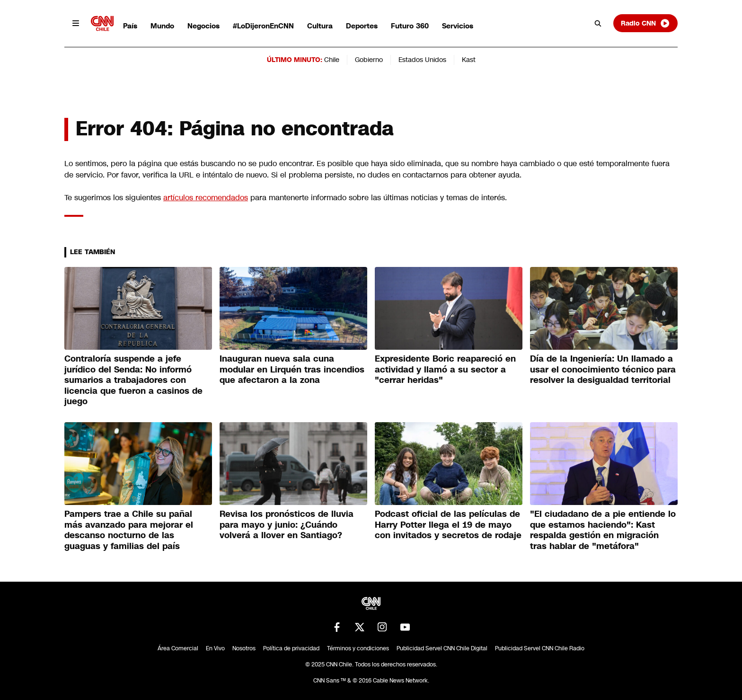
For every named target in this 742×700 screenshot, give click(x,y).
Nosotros (244, 648)
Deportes (362, 26)
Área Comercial (178, 648)
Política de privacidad (291, 648)
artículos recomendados (206, 198)
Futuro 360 (410, 26)
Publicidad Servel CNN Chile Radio (540, 648)
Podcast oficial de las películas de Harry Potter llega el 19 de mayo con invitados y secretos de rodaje (448, 525)
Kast (469, 60)
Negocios (203, 26)
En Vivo (215, 648)
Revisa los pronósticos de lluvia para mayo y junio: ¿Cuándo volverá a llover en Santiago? (287, 525)
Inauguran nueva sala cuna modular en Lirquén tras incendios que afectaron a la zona (292, 369)
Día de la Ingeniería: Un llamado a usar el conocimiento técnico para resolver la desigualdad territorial (603, 369)
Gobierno (369, 60)
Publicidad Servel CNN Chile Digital (442, 648)
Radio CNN (645, 23)
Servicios (458, 26)
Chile (332, 60)
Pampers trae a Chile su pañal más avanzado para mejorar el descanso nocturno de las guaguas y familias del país (129, 530)
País (130, 26)
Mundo (162, 26)
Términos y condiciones (358, 648)
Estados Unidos (422, 60)
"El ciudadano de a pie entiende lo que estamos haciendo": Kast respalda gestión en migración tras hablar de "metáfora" (603, 530)
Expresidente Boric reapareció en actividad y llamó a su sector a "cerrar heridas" (445, 369)
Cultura (320, 26)
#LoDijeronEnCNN (263, 26)
